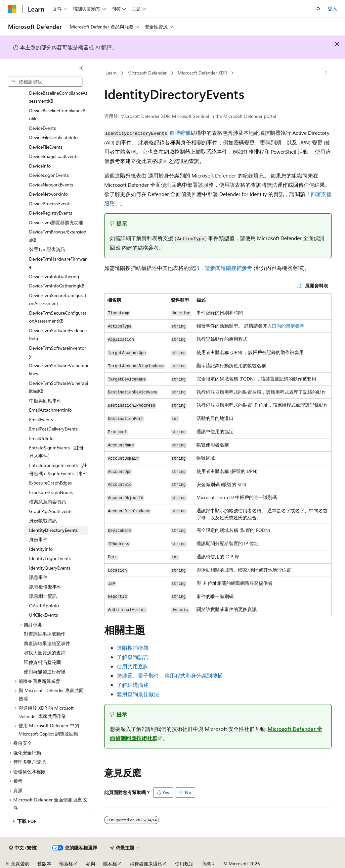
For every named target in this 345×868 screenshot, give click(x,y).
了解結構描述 (133, 685)
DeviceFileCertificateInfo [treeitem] (53, 137)
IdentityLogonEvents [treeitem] (50, 558)
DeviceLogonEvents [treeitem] (49, 175)
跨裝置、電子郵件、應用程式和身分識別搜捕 (170, 675)
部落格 (66, 864)
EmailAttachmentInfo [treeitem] (50, 410)
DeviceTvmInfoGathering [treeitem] (54, 276)
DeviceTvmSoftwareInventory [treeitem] (58, 352)
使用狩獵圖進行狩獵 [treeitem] (45, 671)
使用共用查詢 (133, 666)
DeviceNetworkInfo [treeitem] (48, 194)
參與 (91, 864)
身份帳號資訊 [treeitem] (43, 520)
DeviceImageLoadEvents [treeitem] (54, 156)
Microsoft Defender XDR (202, 73)
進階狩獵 (180, 133)
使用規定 (184, 864)
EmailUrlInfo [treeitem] (41, 438)
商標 (206, 864)
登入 (332, 8)
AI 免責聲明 (17, 864)
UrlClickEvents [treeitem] (43, 615)
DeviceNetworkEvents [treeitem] (51, 185)
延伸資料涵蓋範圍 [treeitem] (42, 662)
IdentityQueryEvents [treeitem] (50, 568)
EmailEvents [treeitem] (41, 419)
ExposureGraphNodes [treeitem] (51, 492)
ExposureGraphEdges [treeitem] (50, 483)
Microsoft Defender (147, 73)
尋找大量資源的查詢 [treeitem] (45, 653)
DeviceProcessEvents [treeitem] (50, 204)
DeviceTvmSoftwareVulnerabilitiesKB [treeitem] (59, 387)
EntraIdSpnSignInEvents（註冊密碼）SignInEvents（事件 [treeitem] (58, 469)
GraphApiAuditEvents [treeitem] (51, 511)
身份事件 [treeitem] (38, 539)
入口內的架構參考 (286, 326)
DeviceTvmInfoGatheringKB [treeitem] (57, 286)
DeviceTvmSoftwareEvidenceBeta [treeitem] (58, 334)
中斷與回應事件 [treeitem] (45, 401)
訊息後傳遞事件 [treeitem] (45, 587)
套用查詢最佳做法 (138, 694)
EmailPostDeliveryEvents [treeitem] (53, 429)
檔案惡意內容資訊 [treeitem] (48, 502)
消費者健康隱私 (146, 864)
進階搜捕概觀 (133, 648)
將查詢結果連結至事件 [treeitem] (47, 643)
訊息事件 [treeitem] (38, 577)
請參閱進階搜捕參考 (229, 268)
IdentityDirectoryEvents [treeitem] (53, 530)
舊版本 (44, 864)
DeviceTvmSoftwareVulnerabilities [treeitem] (59, 370)
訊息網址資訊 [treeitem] (43, 596)
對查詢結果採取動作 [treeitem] (45, 634)
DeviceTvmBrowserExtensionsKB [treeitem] (58, 236)
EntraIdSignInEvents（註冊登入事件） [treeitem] (56, 452)
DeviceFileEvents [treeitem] (46, 147)
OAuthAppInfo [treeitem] (44, 606)
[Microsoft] (12, 9)
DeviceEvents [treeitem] (43, 128)
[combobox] (45, 82)
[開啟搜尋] (319, 9)
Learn (111, 73)
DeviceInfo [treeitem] (40, 166)
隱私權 (110, 864)
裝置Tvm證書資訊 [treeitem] (47, 249)
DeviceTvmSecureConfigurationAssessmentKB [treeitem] (58, 317)
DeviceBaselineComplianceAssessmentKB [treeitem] (58, 97)
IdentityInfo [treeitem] (41, 549)
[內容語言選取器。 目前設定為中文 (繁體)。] (23, 848)
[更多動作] (326, 73)
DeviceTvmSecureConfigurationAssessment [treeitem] (58, 299)
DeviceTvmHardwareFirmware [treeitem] (58, 263)
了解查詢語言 (133, 657)
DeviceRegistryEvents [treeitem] (51, 213)
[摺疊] (81, 68)
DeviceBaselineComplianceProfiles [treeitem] (58, 115)
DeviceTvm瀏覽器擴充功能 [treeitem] (56, 222)
